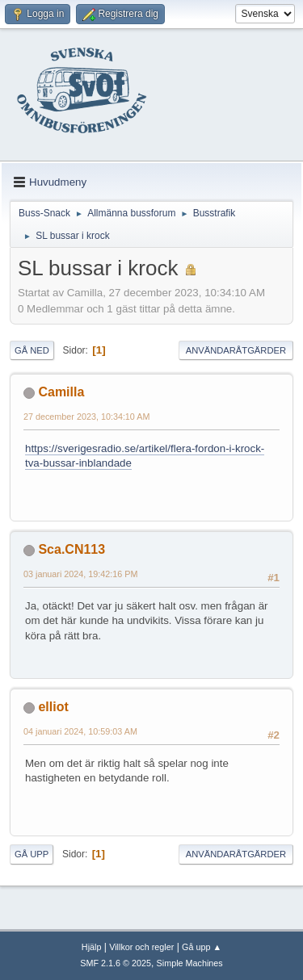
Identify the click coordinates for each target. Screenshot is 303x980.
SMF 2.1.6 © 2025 (116, 963)
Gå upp (32, 854)
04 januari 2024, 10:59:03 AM (80, 731)
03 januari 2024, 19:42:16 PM (80, 574)
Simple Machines (190, 963)
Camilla (61, 392)
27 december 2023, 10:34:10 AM (86, 417)
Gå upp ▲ (202, 947)
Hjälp (92, 947)
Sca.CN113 (72, 549)
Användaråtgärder (236, 350)
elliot (53, 707)
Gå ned (32, 350)
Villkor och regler (141, 947)
